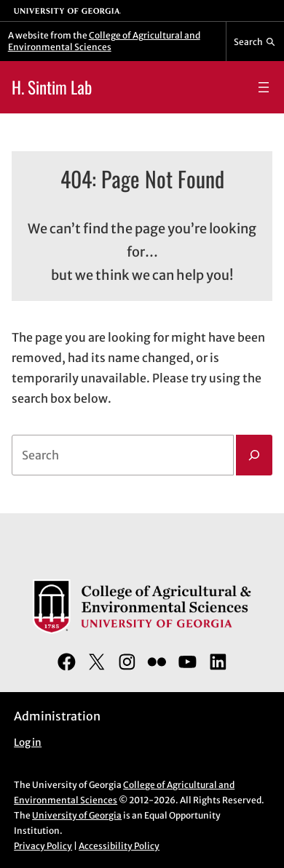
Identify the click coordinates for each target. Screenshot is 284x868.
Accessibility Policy (119, 846)
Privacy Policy (43, 846)
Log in (28, 743)
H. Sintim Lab (52, 87)
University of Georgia (77, 815)
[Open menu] (264, 87)
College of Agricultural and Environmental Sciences (104, 41)
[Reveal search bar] (255, 41)
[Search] (254, 455)
